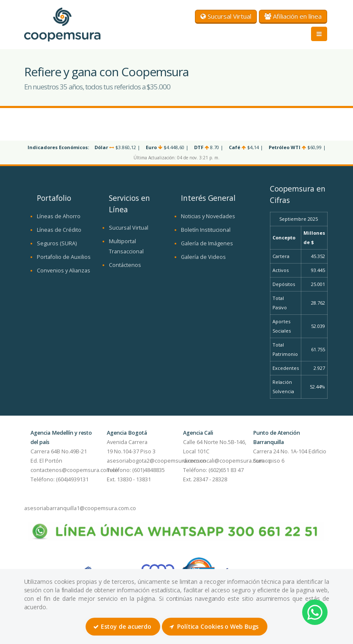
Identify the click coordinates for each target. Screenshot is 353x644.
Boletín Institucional (206, 230)
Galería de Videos (203, 257)
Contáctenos (125, 265)
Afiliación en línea (293, 16)
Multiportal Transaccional (126, 246)
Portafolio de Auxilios (64, 257)
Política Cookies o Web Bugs (214, 626)
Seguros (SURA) (57, 243)
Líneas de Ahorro (59, 216)
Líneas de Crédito (59, 230)
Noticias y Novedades (208, 216)
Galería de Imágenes (207, 243)
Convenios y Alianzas (64, 271)
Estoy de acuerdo (122, 626)
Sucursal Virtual (226, 16)
